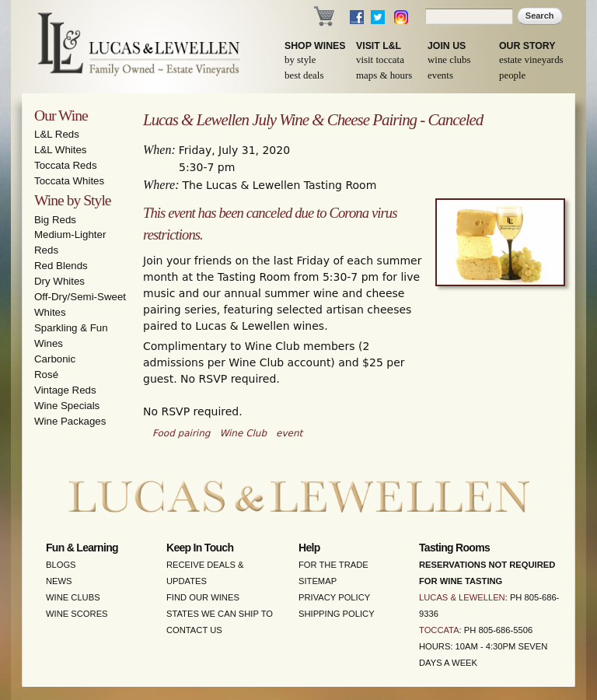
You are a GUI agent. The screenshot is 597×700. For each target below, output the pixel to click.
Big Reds (55, 220)
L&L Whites (61, 150)
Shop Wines (315, 46)
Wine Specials (67, 406)
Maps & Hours (384, 75)
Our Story (527, 46)
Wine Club (243, 433)
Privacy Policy (334, 597)
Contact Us (194, 630)
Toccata (439, 630)
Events (440, 75)
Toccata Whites (69, 181)
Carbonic (55, 359)
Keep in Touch (200, 548)
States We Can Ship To (220, 614)
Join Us (447, 46)
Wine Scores (77, 614)
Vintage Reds (65, 390)
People (512, 75)
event (289, 433)
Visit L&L (379, 46)
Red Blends (61, 266)
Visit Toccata (380, 60)
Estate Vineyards (531, 60)
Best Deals (304, 75)
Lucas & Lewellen (462, 597)
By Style (300, 60)
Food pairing (181, 433)
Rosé (46, 374)
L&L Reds (57, 134)
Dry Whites (59, 281)
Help (309, 548)
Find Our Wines (203, 597)
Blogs (61, 565)
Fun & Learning (82, 548)
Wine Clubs (449, 60)
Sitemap (318, 581)
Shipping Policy (337, 614)
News (59, 581)
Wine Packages (70, 421)
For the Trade (333, 565)
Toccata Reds (66, 165)
